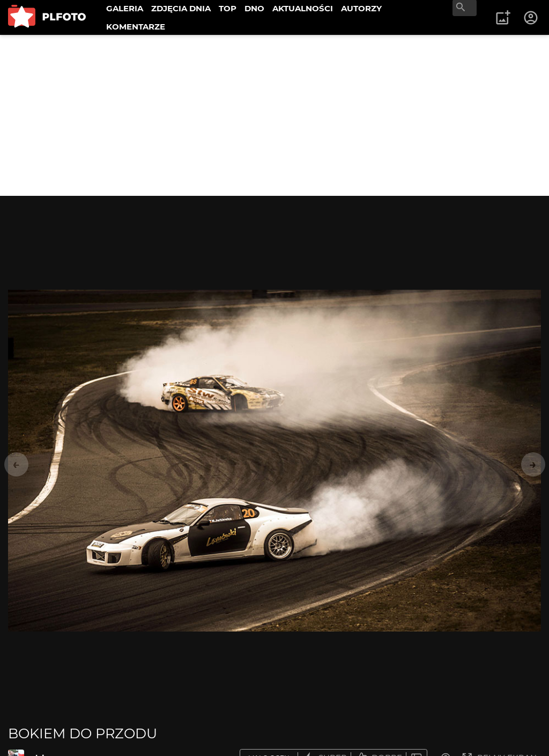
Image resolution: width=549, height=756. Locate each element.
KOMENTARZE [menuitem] (136, 27)
